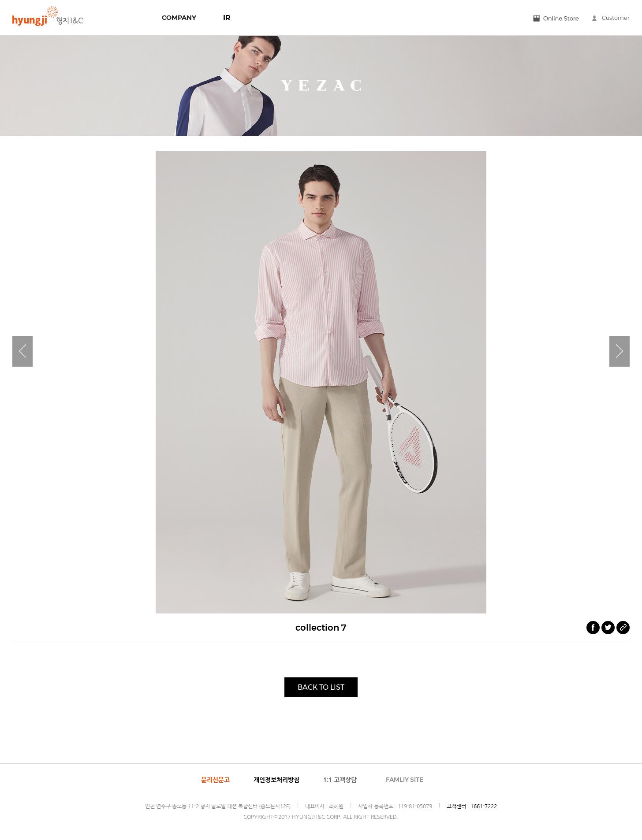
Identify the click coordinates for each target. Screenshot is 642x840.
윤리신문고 (215, 780)
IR (227, 18)
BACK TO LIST (321, 687)
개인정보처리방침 (276, 780)
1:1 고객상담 (340, 780)
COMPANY (179, 17)
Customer (611, 18)
